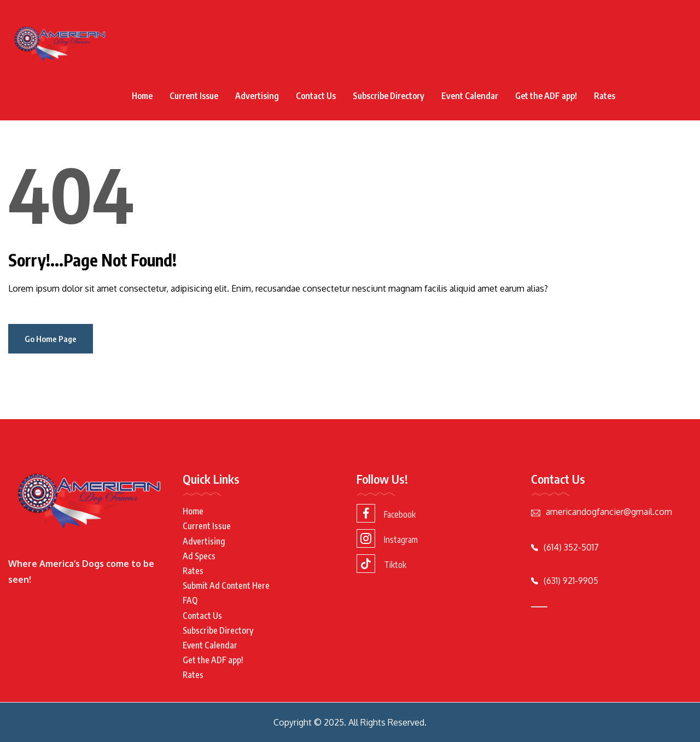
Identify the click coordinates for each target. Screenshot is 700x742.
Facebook (386, 513)
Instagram (387, 538)
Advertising (257, 96)
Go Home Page (51, 339)
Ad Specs (199, 556)
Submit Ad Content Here (226, 586)
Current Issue (194, 96)
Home (142, 96)
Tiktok (381, 564)
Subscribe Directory (389, 96)
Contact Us (316, 96)
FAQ (190, 600)
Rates (605, 96)
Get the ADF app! (546, 96)
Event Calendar (470, 96)
